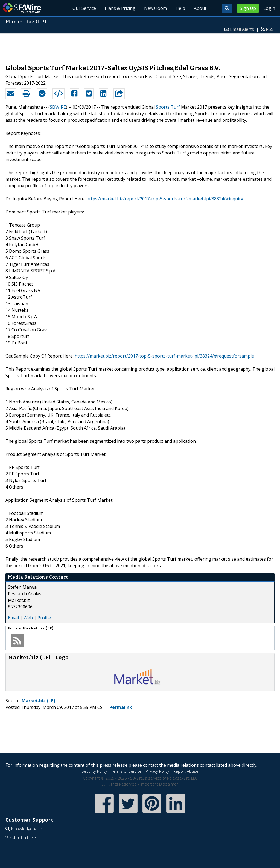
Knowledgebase (27, 829)
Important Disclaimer (159, 784)
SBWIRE (58, 107)
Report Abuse (186, 771)
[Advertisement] (140, 46)
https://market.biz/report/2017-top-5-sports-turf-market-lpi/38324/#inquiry (165, 199)
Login (269, 8)
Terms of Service (126, 771)
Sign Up (248, 8)
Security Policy (94, 771)
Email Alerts (242, 29)
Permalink (121, 707)
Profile (44, 618)
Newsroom (155, 8)
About (200, 8)
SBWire (22, 8)
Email (13, 618)
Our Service (84, 8)
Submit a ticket (23, 837)
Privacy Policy (157, 771)
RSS (270, 29)
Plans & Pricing (120, 8)
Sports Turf (168, 107)
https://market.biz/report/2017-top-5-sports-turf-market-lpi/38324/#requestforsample (164, 356)
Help (180, 8)
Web (28, 618)
